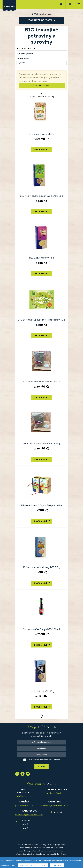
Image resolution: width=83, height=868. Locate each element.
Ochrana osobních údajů (25, 824)
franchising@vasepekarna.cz (29, 815)
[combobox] (42, 63)
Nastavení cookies (8, 865)
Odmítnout (57, 866)
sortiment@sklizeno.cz (57, 793)
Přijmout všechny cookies (33, 866)
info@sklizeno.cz (24, 796)
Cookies (58, 812)
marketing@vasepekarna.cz (55, 805)
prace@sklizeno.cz (24, 805)
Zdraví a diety (27, 48)
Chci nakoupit (42, 86)
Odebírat (41, 767)
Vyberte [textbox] (21, 63)
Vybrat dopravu (43, 14)
